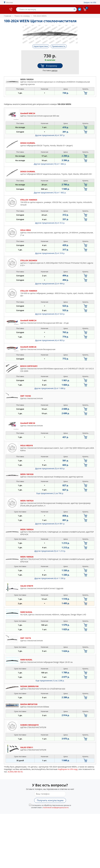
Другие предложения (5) (50, 253)
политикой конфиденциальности (56, 808)
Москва (10, 2)
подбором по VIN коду (68, 769)
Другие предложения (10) (50, 164)
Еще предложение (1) (50, 493)
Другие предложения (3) (50, 388)
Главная (8, 16)
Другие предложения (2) (50, 284)
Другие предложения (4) (50, 135)
